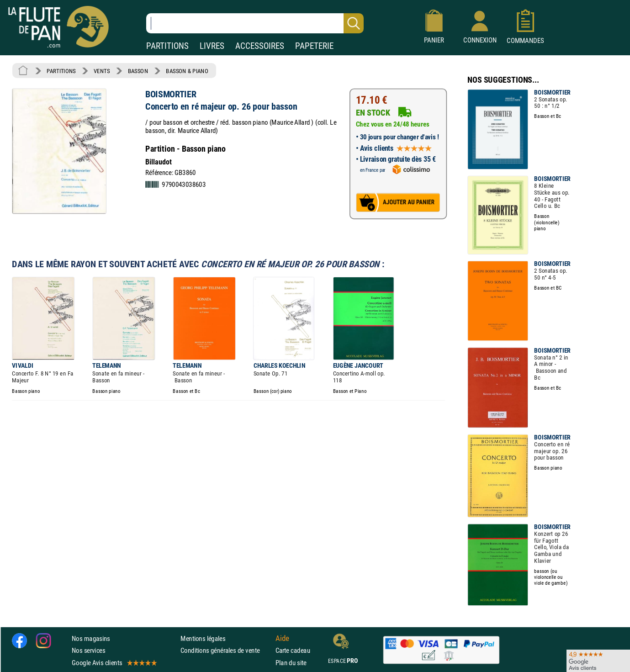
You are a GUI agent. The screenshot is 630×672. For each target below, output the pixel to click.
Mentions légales (203, 638)
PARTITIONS (167, 46)
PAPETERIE (314, 46)
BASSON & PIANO (187, 71)
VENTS (102, 71)
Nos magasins (91, 638)
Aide (282, 639)
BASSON (138, 71)
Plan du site (291, 663)
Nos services (88, 651)
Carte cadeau (293, 651)
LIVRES (212, 46)
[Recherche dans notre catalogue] (255, 23)
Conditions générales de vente (226, 651)
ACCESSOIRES (260, 46)
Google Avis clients (114, 663)
